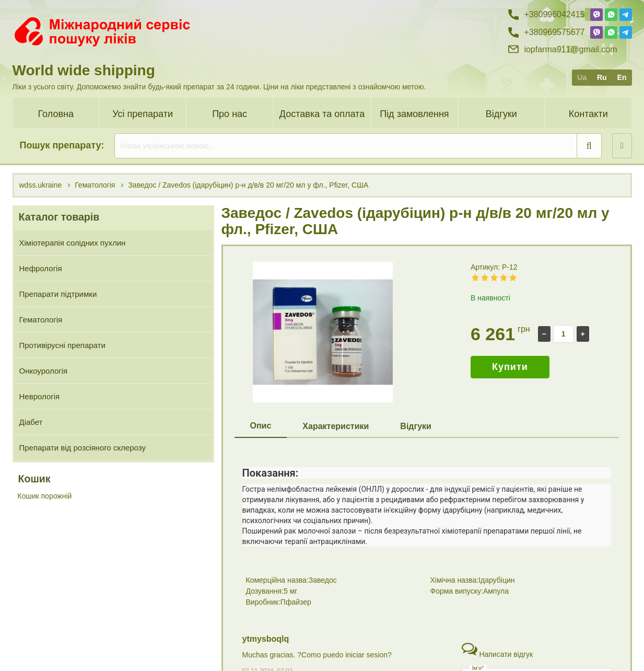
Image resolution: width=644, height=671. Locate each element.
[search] (358, 146)
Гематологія (41, 320)
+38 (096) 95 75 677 (547, 648)
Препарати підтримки (58, 294)
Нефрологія (41, 268)
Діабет (31, 422)
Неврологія (40, 396)
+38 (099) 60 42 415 (547, 630)
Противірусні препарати (62, 345)
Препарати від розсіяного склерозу (83, 448)
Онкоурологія (44, 371)
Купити (510, 367)
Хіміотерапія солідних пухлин (73, 243)
